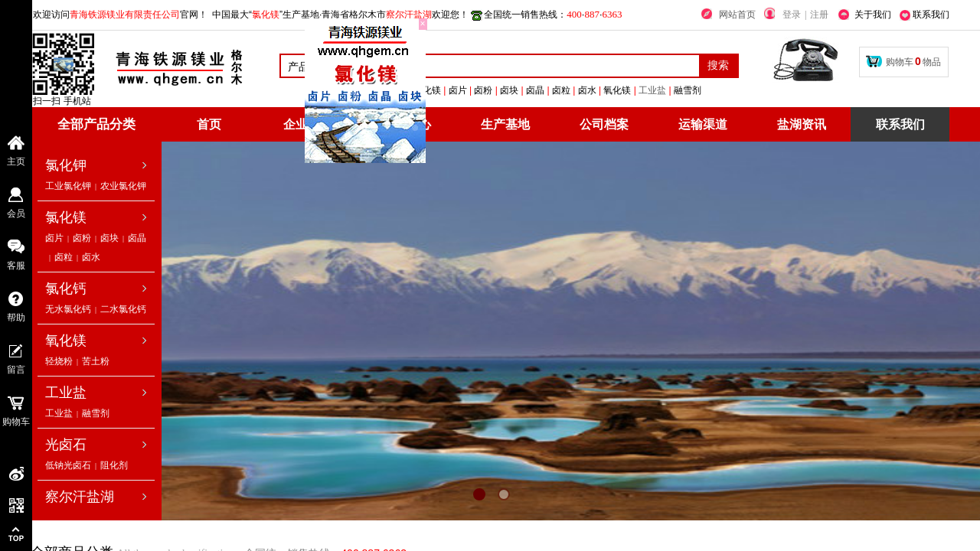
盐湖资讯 (802, 124)
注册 (819, 15)
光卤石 (66, 445)
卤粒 (64, 257)
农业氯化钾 (123, 186)
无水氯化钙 (68, 309)
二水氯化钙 (123, 309)
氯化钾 (66, 165)
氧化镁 (66, 341)
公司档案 (604, 124)
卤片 (54, 238)
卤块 (109, 238)
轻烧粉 (59, 361)
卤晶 (137, 238)
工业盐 (720, 90)
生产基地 (505, 124)
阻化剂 (114, 465)
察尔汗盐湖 (80, 497)
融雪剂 (96, 413)
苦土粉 (96, 361)
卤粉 (82, 238)
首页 (209, 124)
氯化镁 (66, 217)
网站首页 (737, 15)
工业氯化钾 (68, 186)
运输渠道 (703, 124)
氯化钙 (66, 289)
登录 (792, 15)
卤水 (91, 257)
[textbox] (524, 66)
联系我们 (900, 124)
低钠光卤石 (68, 465)
